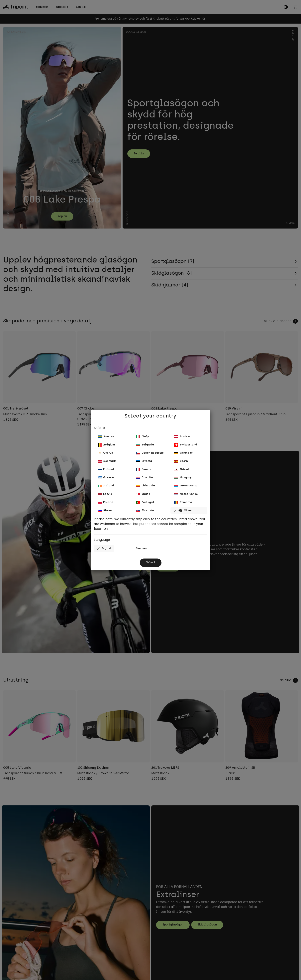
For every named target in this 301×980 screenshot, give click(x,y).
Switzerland (186, 442)
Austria (183, 433)
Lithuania (146, 487)
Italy (143, 433)
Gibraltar (184, 469)
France (144, 469)
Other (183, 514)
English (104, 553)
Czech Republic (150, 451)
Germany (184, 451)
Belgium (107, 442)
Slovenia (107, 514)
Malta (143, 496)
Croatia (145, 478)
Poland (106, 505)
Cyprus (106, 451)
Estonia (144, 460)
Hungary (183, 478)
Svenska (142, 552)
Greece (106, 478)
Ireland (106, 487)
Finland (106, 469)
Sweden (106, 433)
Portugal (145, 505)
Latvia (105, 496)
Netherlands (186, 496)
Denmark (107, 460)
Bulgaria (145, 442)
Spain (181, 460)
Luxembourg (186, 487)
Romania (184, 505)
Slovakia (145, 514)
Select (151, 567)
